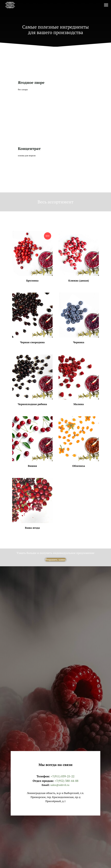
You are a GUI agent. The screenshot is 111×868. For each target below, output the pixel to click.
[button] (32, 257)
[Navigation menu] (106, 5)
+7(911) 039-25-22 (63, 776)
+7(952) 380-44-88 (67, 781)
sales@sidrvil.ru (60, 785)
